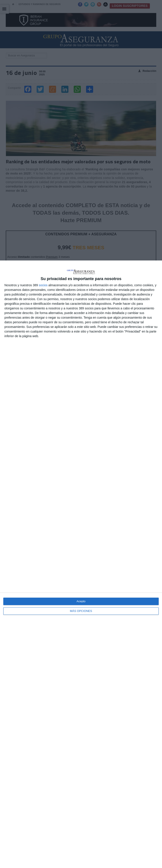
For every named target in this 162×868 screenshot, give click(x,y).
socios (43, 285)
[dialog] (81, 564)
